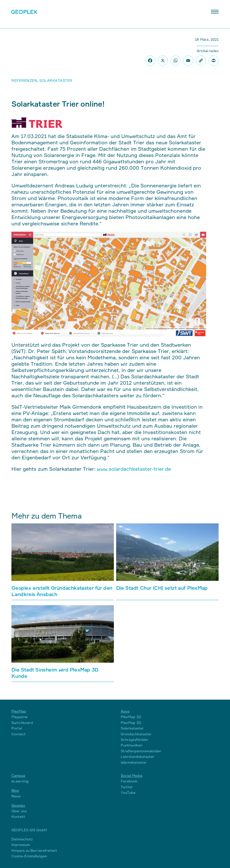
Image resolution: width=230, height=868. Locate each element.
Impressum (21, 845)
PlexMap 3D (131, 723)
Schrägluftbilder (135, 739)
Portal (17, 728)
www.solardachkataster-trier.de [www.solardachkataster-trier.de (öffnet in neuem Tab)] (134, 469)
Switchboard (22, 723)
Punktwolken (131, 745)
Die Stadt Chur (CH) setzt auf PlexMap (162, 588)
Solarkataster (56, 80)
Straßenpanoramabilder (141, 751)
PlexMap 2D (131, 717)
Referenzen (24, 80)
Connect (19, 734)
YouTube (128, 792)
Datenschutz (22, 839)
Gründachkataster (136, 734)
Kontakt (18, 816)
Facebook (129, 781)
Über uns (19, 811)
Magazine (20, 717)
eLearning (20, 781)
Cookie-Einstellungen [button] (29, 856)
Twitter (127, 787)
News (16, 796)
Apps (125, 711)
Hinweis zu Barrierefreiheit (34, 850)
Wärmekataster (134, 762)
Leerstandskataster (138, 756)
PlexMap (19, 711)
